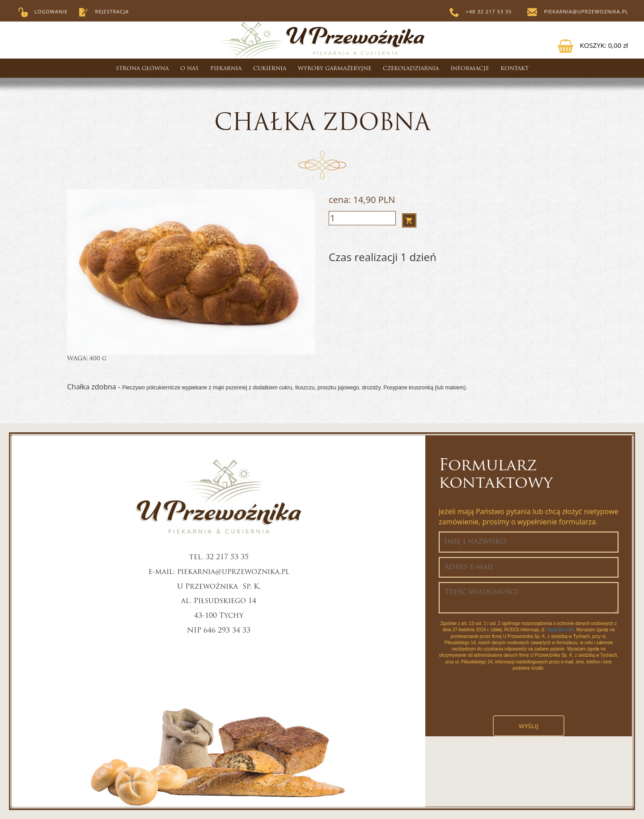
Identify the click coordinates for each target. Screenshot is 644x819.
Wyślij (529, 726)
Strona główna (142, 69)
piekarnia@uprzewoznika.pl (578, 11)
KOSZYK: (593, 45)
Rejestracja (104, 11)
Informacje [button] (470, 69)
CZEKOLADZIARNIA (411, 69)
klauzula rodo (560, 630)
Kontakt (515, 69)
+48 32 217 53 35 (481, 11)
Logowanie (43, 11)
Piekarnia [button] (226, 69)
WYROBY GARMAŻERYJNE (335, 69)
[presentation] (529, 698)
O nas (189, 69)
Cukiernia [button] (270, 69)
